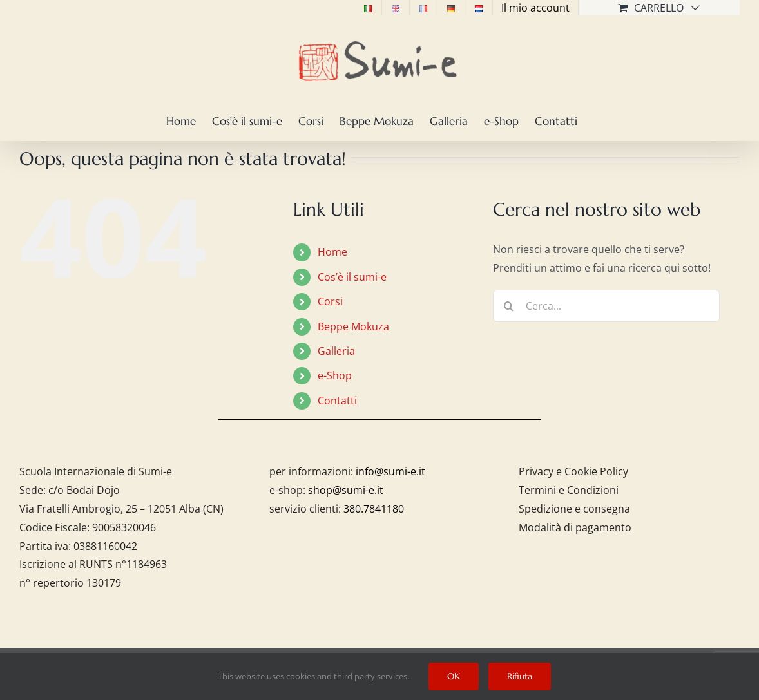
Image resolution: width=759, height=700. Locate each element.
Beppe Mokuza (353, 326)
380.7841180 (374, 509)
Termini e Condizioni (569, 490)
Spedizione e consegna (574, 509)
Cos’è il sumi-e (352, 277)
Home (332, 252)
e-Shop (335, 375)
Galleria (336, 351)
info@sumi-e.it (390, 471)
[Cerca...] (607, 306)
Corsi (330, 301)
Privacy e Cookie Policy (573, 471)
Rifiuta (520, 676)
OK (454, 676)
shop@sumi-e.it (346, 490)
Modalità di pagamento (575, 527)
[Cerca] (509, 306)
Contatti (337, 401)
